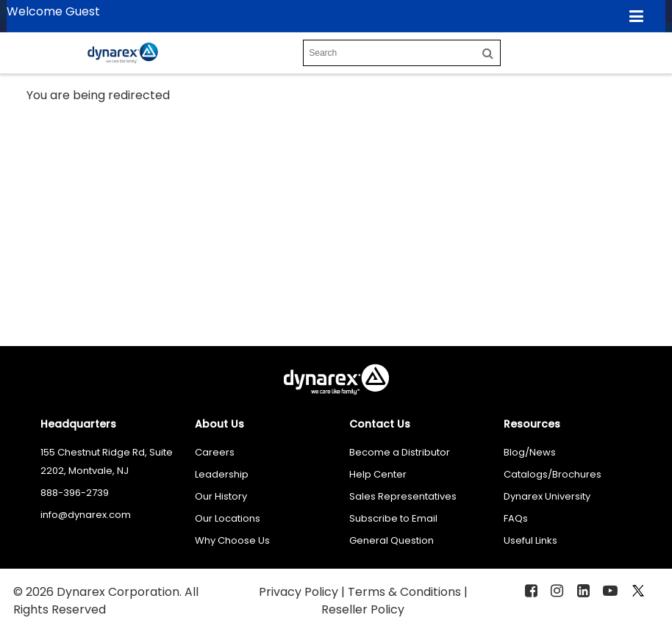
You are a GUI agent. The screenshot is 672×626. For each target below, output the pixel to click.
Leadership (222, 474)
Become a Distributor (400, 452)
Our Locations (228, 518)
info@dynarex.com (86, 515)
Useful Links (530, 540)
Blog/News (530, 452)
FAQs (516, 518)
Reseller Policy (363, 609)
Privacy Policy (300, 592)
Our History (221, 496)
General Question (392, 540)
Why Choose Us (232, 540)
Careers (215, 452)
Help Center (378, 474)
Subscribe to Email (393, 518)
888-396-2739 (75, 493)
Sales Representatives (403, 496)
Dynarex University (547, 496)
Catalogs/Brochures (553, 474)
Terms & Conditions (406, 592)
